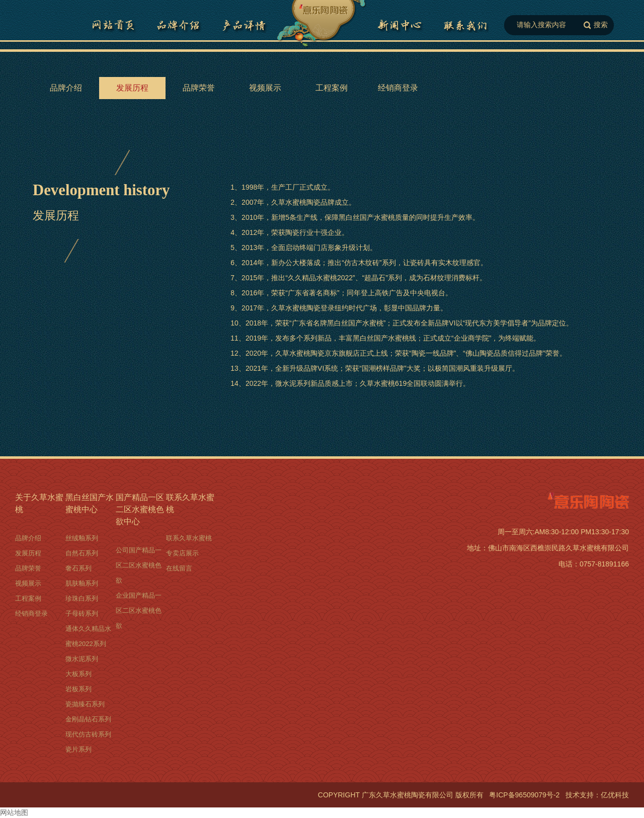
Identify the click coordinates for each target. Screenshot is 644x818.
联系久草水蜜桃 (465, 25)
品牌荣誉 (199, 88)
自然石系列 (82, 553)
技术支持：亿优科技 (597, 795)
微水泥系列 (82, 659)
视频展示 (265, 88)
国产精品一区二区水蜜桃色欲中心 (400, 25)
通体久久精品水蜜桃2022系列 (88, 636)
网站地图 (14, 812)
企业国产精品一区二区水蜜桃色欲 (139, 610)
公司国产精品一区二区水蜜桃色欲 (139, 565)
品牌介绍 (179, 25)
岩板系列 (78, 689)
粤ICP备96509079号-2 (524, 795)
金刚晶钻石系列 (88, 719)
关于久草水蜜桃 (39, 503)
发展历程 (132, 88)
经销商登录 (398, 88)
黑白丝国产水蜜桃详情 (244, 25)
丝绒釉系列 (82, 538)
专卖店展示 (182, 553)
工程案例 (332, 88)
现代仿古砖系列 (88, 734)
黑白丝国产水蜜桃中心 (90, 503)
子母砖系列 (82, 613)
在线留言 (179, 568)
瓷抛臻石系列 (85, 704)
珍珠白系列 (82, 598)
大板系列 (78, 674)
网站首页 (113, 25)
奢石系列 (78, 568)
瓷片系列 (78, 749)
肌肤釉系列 (82, 583)
